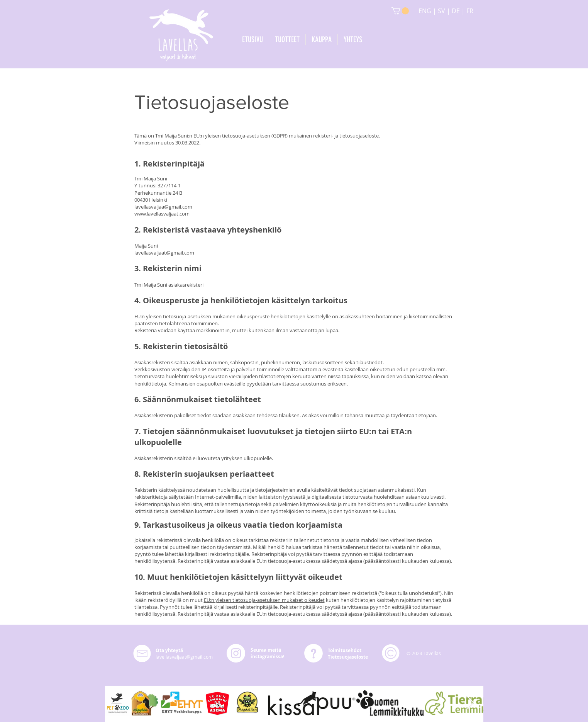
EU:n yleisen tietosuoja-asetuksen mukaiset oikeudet (264, 600)
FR (470, 11)
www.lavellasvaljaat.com (162, 214)
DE (456, 11)
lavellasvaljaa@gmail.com (163, 207)
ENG (426, 11)
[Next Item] (470, 703)
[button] (400, 11)
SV (441, 11)
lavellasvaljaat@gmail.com (164, 253)
